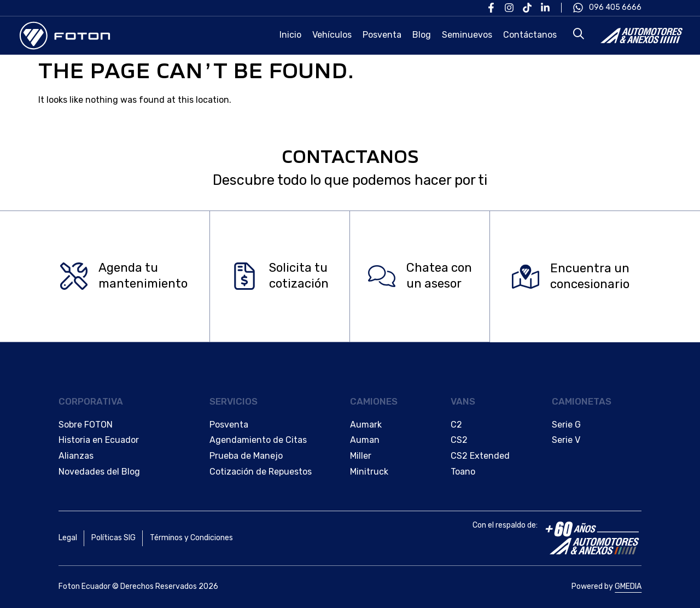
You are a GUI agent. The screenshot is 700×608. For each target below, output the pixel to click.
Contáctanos (530, 35)
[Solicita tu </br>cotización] (244, 277)
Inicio (290, 35)
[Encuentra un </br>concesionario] (526, 277)
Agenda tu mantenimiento (143, 276)
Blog (422, 35)
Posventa (382, 35)
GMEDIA (628, 586)
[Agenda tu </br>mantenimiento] (74, 277)
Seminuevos (467, 35)
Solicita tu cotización (299, 276)
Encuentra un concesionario (590, 276)
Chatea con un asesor (439, 276)
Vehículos (332, 35)
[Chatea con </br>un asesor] (382, 277)
